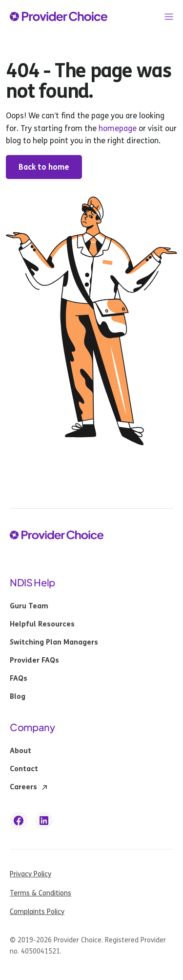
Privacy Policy (30, 874)
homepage (117, 128)
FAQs (19, 679)
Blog (18, 697)
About (20, 751)
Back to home (44, 167)
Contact (24, 769)
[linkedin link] (44, 821)
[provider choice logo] (59, 17)
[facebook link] (19, 821)
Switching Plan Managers (54, 643)
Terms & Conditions (41, 893)
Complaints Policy (37, 912)
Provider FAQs (34, 661)
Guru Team (29, 606)
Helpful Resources (42, 624)
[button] (169, 17)
